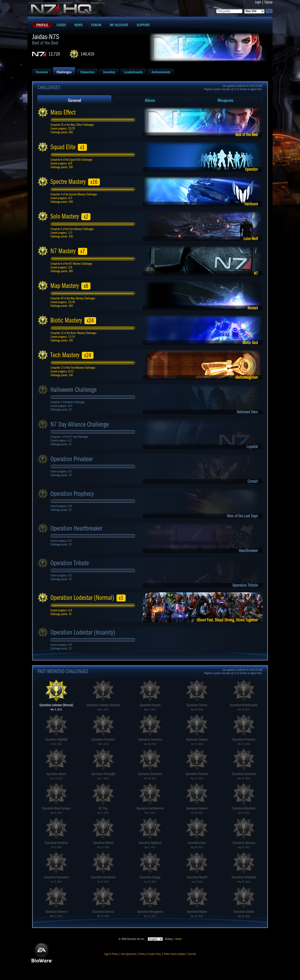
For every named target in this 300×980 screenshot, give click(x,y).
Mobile (178, 939)
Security (192, 954)
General (75, 100)
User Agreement (129, 954)
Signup (268, 2)
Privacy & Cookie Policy (150, 954)
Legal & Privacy (111, 954)
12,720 (54, 54)
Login (258, 2)
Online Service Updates (175, 954)
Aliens (150, 100)
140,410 (87, 54)
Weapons (225, 100)
